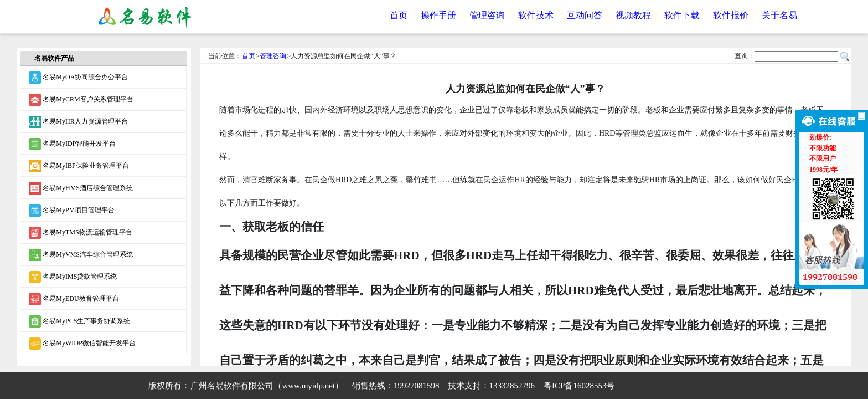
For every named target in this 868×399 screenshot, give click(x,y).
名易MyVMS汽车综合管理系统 (81, 255)
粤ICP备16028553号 (579, 386)
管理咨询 (487, 15)
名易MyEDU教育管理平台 (74, 299)
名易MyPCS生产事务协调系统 (79, 321)
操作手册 (438, 15)
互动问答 (585, 15)
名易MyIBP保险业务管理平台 (79, 166)
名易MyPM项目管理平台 (72, 211)
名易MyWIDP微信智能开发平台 (82, 344)
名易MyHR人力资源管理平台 (78, 122)
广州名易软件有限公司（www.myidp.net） (267, 386)
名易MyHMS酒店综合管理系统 (81, 188)
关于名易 (779, 15)
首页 (399, 15)
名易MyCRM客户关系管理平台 (81, 100)
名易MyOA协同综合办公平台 (78, 78)
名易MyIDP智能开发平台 (72, 144)
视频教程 (633, 15)
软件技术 (536, 15)
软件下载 (682, 15)
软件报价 (731, 15)
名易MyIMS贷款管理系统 (73, 277)
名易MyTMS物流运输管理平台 (80, 233)
